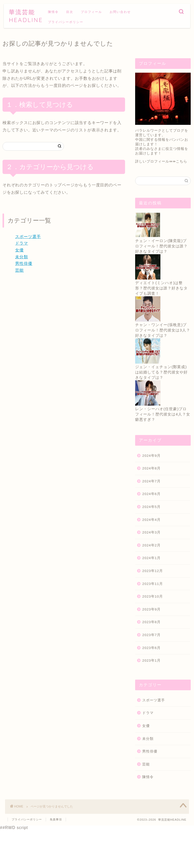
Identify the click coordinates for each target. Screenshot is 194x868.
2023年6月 (151, 648)
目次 (70, 12)
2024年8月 (151, 468)
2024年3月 (151, 532)
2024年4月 (151, 520)
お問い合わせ (120, 12)
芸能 (19, 270)
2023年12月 (152, 571)
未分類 (22, 257)
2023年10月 (152, 596)
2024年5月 (151, 507)
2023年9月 (151, 609)
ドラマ (22, 243)
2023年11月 (152, 584)
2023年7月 (151, 635)
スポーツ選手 (28, 237)
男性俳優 (24, 263)
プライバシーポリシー (66, 22)
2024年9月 (151, 456)
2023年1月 (151, 660)
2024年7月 (151, 481)
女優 (19, 250)
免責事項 (56, 819)
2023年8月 (151, 622)
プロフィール (91, 12)
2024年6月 (151, 494)
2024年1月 (151, 558)
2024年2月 (151, 545)
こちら (181, 161)
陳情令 (53, 12)
